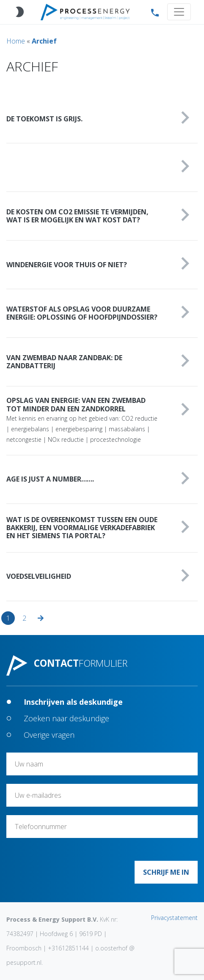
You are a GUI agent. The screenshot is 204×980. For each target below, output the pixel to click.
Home (16, 41)
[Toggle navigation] (179, 12)
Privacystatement (174, 918)
